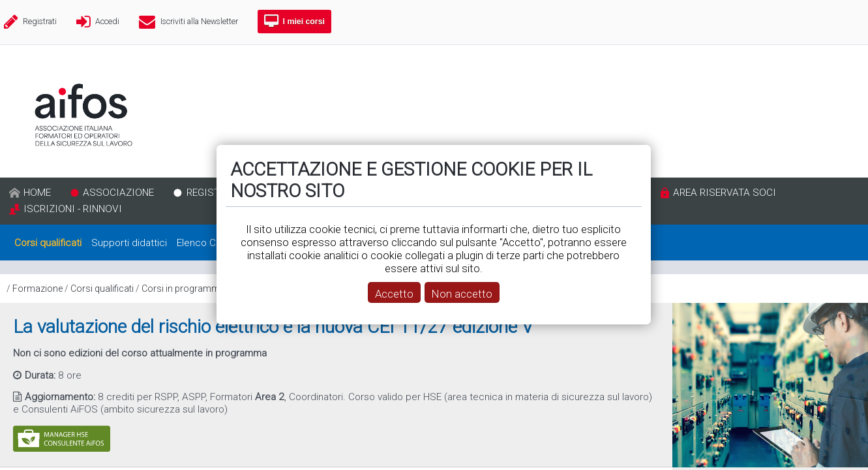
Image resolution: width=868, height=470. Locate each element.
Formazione (37, 289)
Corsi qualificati (102, 289)
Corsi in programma (183, 289)
